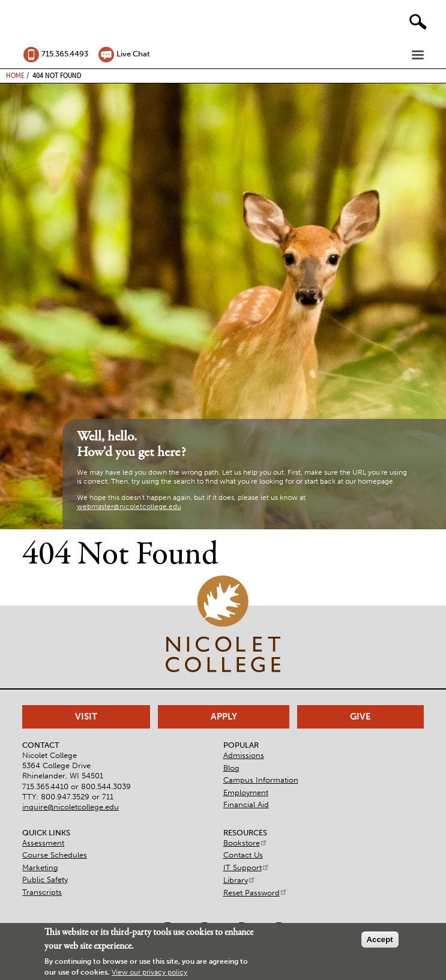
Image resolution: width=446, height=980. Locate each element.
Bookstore (246, 843)
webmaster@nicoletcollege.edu (129, 507)
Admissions (244, 755)
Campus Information (261, 780)
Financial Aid (246, 804)
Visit (86, 717)
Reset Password (255, 893)
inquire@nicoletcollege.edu (71, 807)
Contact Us (243, 855)
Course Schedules (55, 855)
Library (240, 880)
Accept (380, 939)
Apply (224, 717)
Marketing (40, 867)
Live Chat (133, 54)
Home (15, 75)
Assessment (43, 843)
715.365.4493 (65, 54)
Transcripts (42, 892)
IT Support (246, 867)
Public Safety (45, 879)
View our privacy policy (149, 972)
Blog (231, 768)
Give (360, 717)
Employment (246, 792)
